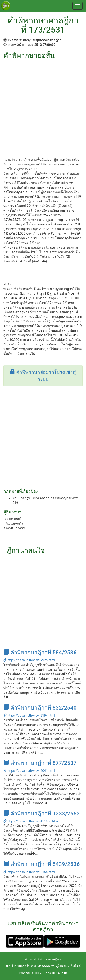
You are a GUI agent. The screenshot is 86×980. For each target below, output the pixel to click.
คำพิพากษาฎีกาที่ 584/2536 (40, 653)
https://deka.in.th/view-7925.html (29, 660)
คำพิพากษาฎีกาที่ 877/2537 (40, 763)
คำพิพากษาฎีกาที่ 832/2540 (40, 708)
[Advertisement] (43, 105)
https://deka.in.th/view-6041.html (29, 771)
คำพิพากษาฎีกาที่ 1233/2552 (42, 814)
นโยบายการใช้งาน (21, 966)
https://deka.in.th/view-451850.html (31, 821)
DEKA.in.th (59, 973)
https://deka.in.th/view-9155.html (29, 872)
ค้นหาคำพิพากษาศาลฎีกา (43, 959)
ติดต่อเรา (46, 966)
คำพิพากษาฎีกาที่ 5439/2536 (42, 864)
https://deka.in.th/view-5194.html (29, 716)
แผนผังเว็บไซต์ (68, 966)
